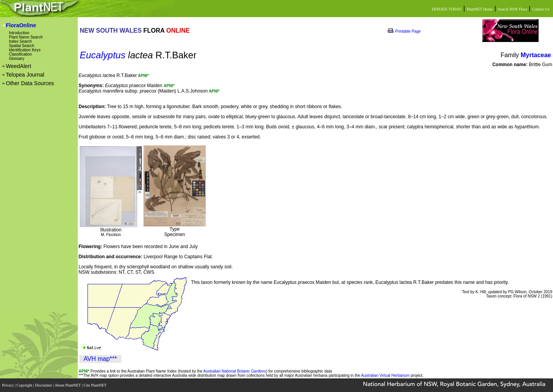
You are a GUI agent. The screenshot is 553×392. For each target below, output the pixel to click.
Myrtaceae (536, 55)
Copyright (25, 385)
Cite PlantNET (95, 385)
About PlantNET (68, 385)
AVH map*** (100, 359)
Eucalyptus (102, 55)
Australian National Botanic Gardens (235, 371)
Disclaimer (44, 385)
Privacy (8, 385)
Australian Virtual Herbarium (385, 375)
